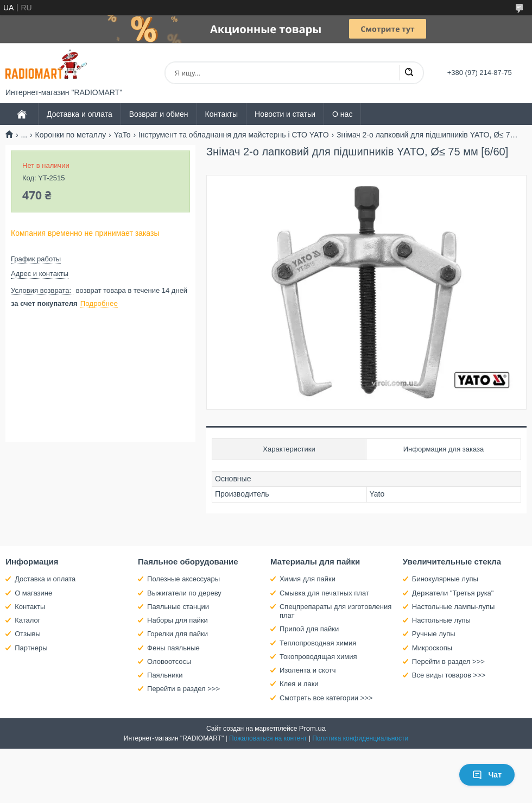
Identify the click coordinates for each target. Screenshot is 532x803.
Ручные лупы (434, 634)
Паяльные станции (178, 607)
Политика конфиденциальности (360, 738)
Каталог (27, 620)
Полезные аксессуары (183, 579)
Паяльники (165, 675)
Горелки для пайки (178, 634)
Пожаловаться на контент (268, 738)
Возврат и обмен (159, 114)
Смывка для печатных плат (324, 593)
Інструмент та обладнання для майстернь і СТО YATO (234, 135)
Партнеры (31, 648)
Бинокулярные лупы (445, 579)
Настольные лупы (441, 620)
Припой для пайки (309, 629)
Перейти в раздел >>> (183, 689)
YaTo (122, 135)
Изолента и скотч (308, 670)
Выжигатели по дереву (184, 593)
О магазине (33, 593)
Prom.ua (312, 728)
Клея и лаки (299, 684)
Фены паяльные (173, 648)
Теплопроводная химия (318, 643)
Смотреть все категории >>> (326, 698)
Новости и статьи (285, 114)
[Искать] (409, 73)
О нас (342, 114)
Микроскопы (432, 648)
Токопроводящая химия (318, 657)
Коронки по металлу (71, 135)
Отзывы (28, 634)
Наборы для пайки (178, 620)
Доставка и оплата (80, 114)
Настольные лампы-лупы (454, 607)
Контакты (221, 114)
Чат (487, 775)
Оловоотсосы (169, 661)
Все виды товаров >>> (449, 675)
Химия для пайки (308, 579)
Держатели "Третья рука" (453, 593)
